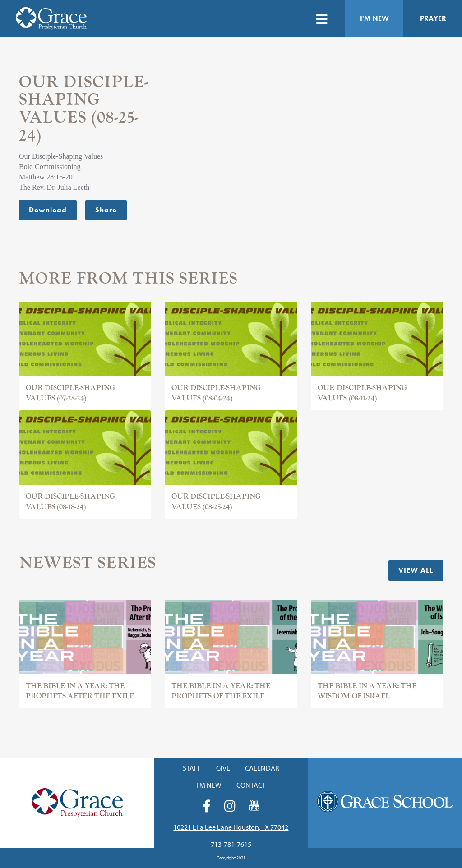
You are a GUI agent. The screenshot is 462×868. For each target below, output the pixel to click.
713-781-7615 (231, 844)
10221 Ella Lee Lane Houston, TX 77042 (231, 827)
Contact (251, 785)
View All (416, 570)
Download (48, 210)
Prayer (433, 18)
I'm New (374, 18)
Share (106, 210)
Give (223, 768)
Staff (192, 768)
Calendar (262, 768)
